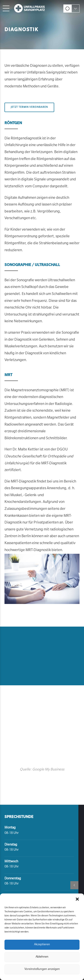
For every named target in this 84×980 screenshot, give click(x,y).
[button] (77, 899)
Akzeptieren (42, 945)
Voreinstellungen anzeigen (42, 969)
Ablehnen (42, 957)
